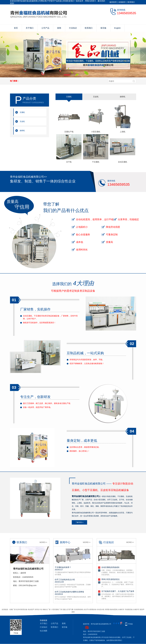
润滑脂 (107, 609)
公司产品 (45, 28)
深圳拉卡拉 (38, 609)
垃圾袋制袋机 (79, 609)
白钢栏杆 (121, 609)
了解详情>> (79, 522)
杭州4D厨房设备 (22, 609)
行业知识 (73, 28)
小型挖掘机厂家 (57, 609)
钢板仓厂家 (47, 609)
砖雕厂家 (13, 609)
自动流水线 (100, 609)
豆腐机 (22, 112)
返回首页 (113, 2)
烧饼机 (22, 131)
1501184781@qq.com (28, 585)
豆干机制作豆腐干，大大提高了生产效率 (118, 591)
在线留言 (122, 2)
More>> (43, 542)
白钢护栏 (136, 609)
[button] (67, 75)
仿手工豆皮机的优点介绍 (73, 581)
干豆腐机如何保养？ (73, 568)
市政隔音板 (129, 609)
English (117, 28)
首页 (16, 28)
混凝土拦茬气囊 (68, 609)
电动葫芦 (31, 609)
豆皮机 (22, 121)
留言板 (103, 28)
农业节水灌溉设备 (90, 609)
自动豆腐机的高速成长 (111, 567)
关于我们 (30, 28)
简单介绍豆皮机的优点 (111, 579)
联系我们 (131, 2)
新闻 (59, 28)
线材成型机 (114, 609)
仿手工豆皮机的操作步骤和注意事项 (73, 593)
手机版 (130, 624)
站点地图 (44, 631)
